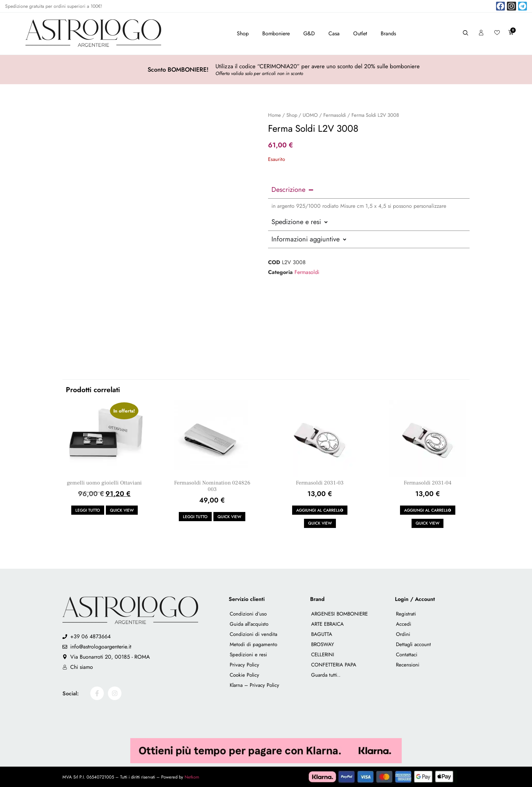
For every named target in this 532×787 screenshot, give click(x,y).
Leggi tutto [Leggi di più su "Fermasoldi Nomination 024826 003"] (195, 517)
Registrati (406, 614)
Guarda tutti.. (326, 675)
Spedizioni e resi (248, 655)
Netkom (192, 777)
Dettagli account (413, 644)
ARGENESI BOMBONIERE (339, 614)
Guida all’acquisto (249, 624)
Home (274, 115)
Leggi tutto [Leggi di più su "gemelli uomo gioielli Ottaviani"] (88, 510)
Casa (334, 33)
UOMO (310, 115)
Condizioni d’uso (248, 614)
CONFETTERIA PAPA (334, 665)
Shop (243, 33)
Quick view (122, 510)
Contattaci (407, 655)
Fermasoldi (335, 115)
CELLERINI (323, 655)
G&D (309, 33)
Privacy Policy (244, 665)
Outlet (360, 33)
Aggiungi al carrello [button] (320, 510)
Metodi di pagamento (253, 644)
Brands (388, 33)
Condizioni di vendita (253, 634)
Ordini (403, 634)
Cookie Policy (244, 675)
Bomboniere (276, 33)
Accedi (404, 624)
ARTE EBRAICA (327, 624)
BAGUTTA (322, 634)
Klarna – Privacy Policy (254, 685)
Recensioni (408, 665)
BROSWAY (322, 644)
